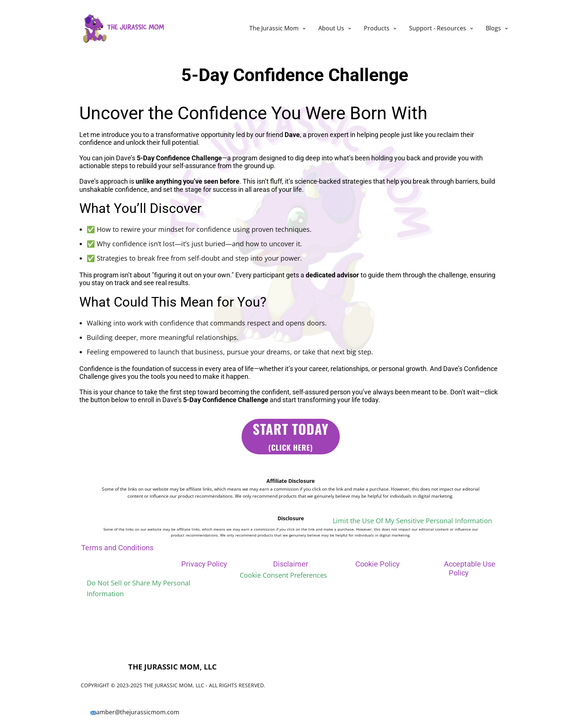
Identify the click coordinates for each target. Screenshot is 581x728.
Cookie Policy (377, 564)
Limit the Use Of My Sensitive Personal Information (412, 521)
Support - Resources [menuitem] (438, 28)
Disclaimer (291, 564)
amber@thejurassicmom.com (135, 712)
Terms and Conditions (117, 548)
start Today (291, 436)
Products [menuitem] (377, 28)
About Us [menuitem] (331, 28)
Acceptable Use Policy (470, 568)
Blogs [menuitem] (493, 28)
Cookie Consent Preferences (283, 575)
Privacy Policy (204, 564)
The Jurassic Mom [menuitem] (274, 28)
